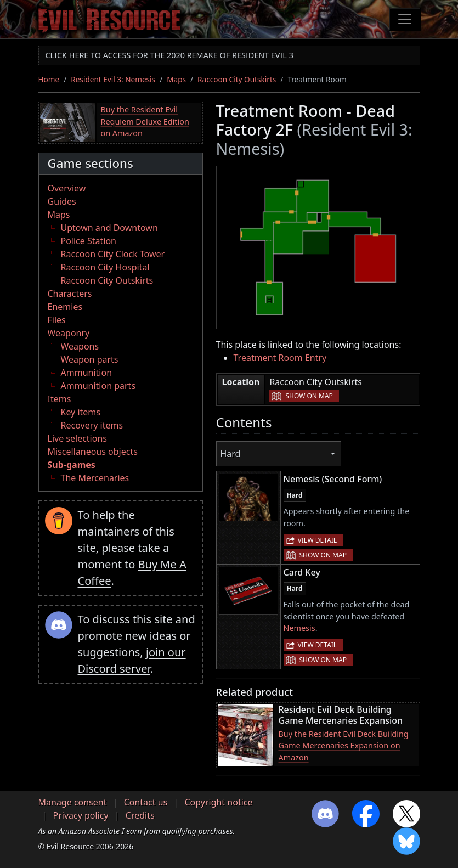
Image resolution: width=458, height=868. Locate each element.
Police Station (89, 241)
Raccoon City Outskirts (237, 79)
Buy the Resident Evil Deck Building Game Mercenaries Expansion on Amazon (344, 746)
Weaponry (69, 333)
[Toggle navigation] (405, 19)
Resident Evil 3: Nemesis (113, 79)
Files (57, 320)
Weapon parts (90, 359)
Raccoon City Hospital (105, 267)
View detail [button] (318, 540)
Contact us (146, 802)
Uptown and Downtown (109, 228)
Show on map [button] (309, 396)
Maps (176, 79)
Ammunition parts (98, 386)
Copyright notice (218, 802)
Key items (81, 412)
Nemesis (299, 628)
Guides (62, 201)
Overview (67, 188)
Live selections (77, 438)
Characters (70, 294)
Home (49, 79)
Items (60, 399)
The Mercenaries (95, 478)
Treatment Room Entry (280, 358)
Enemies (65, 307)
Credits (140, 815)
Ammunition (87, 373)
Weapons (80, 346)
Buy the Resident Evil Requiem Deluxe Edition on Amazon (145, 121)
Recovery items (92, 425)
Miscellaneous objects (93, 452)
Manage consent (73, 802)
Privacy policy (81, 815)
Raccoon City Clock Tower (113, 254)
